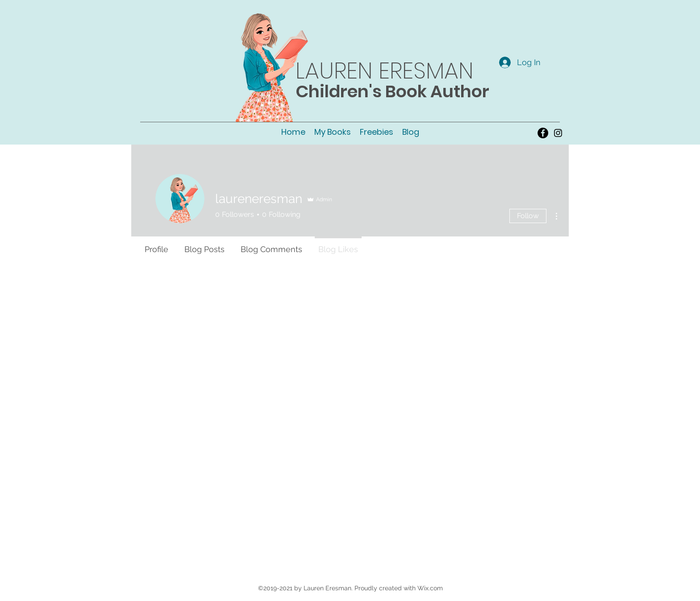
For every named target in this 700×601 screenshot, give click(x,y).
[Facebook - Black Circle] (543, 133)
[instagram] (558, 133)
